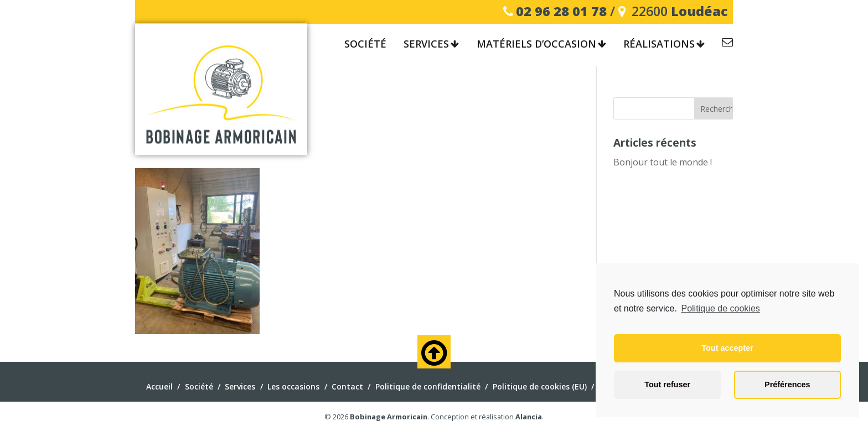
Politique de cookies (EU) (540, 386)
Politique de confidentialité (428, 386)
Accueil (159, 386)
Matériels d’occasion (536, 44)
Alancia (529, 417)
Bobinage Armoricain (389, 417)
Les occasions (293, 386)
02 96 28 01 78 (561, 11)
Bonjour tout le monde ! (663, 162)
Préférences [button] (787, 385)
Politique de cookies (720, 308)
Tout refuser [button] (667, 385)
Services (426, 44)
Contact (727, 44)
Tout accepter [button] (727, 348)
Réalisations (659, 44)
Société (365, 44)
